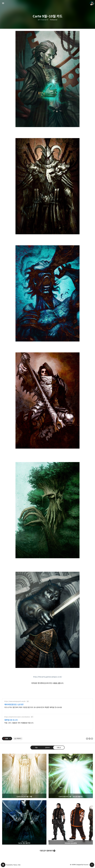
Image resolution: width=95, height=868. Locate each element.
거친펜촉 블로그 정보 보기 (92, 3)
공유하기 (47, 748)
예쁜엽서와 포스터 (11, 720)
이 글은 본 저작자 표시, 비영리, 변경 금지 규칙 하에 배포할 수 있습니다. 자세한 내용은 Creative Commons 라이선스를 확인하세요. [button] (90, 739)
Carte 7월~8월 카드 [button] (24, 822)
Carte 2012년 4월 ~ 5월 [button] (24, 776)
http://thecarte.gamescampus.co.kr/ (48, 677)
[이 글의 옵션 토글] (10, 739)
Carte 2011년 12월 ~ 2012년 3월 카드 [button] (71, 776)
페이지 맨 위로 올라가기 (92, 865)
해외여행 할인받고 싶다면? (14, 705)
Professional (54, 20)
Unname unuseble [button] (71, 822)
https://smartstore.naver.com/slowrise (17, 717)
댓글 (36, 748)
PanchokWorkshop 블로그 (3, 865)
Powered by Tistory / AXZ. (13, 865)
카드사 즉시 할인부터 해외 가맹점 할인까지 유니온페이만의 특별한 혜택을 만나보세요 (33, 707)
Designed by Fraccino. (83, 865)
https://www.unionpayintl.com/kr (15, 701)
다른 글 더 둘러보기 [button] (46, 851)
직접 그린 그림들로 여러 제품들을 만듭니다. (19, 723)
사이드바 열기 (3, 3)
